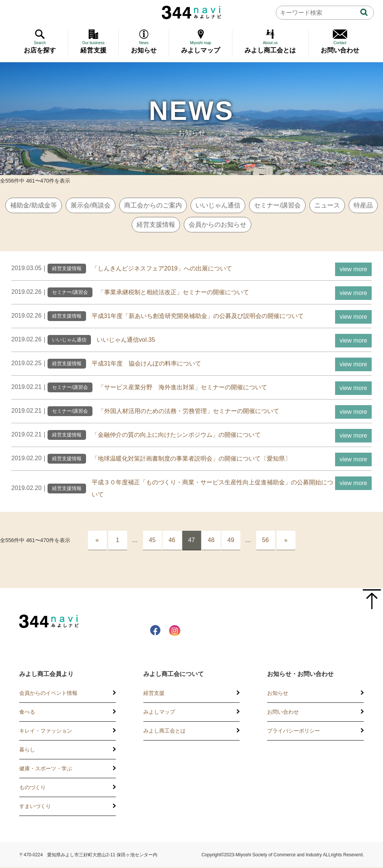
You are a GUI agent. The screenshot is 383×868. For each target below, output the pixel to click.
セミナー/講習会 (299, 206)
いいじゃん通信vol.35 (126, 340)
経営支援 (154, 694)
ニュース (351, 206)
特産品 (127, 225)
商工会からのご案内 (169, 206)
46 (172, 541)
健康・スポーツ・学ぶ (46, 769)
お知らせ (278, 694)
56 (266, 541)
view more (353, 270)
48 (211, 541)
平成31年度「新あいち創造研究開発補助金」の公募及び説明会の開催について (198, 317)
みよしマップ (159, 713)
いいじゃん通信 (237, 206)
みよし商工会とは (165, 731)
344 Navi (191, 12)
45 (152, 541)
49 (231, 541)
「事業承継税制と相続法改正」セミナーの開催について (174, 293)
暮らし (27, 750)
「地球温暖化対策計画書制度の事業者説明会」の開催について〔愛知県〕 (191, 459)
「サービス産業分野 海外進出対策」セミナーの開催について (183, 388)
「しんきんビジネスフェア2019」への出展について (162, 269)
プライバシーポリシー (294, 731)
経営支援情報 (171, 225)
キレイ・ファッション (46, 731)
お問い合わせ (283, 713)
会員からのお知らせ (236, 225)
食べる (27, 713)
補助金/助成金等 (44, 206)
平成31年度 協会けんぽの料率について (146, 364)
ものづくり (32, 788)
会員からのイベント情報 (48, 694)
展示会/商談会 (103, 206)
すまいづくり (35, 807)
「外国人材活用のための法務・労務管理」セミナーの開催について (189, 412)
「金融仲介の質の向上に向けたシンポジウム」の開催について (176, 436)
